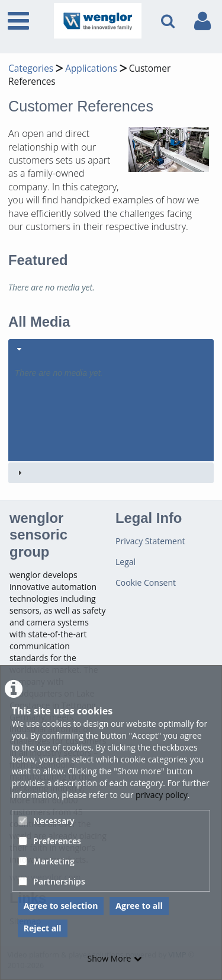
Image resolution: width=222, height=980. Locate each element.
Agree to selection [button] (61, 906)
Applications (91, 68)
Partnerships (52, 881)
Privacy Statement (150, 541)
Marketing (46, 861)
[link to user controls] (202, 21)
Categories (31, 68)
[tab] (111, 400)
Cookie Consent (146, 582)
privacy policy (162, 795)
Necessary (46, 821)
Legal (126, 562)
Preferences (50, 841)
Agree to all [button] (139, 906)
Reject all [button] (43, 928)
